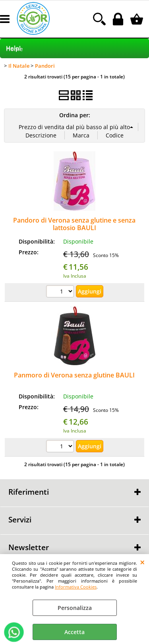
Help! (13, 48)
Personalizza (75, 608)
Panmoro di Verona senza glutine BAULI (74, 375)
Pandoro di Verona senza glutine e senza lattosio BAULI (74, 224)
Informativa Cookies (76, 587)
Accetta (74, 632)
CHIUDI (142, 562)
